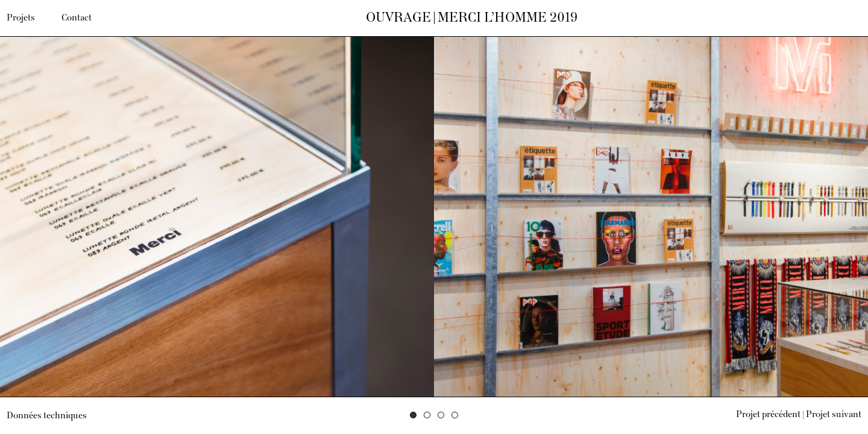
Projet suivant (834, 414)
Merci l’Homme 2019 (508, 17)
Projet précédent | (770, 414)
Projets (21, 18)
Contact (77, 18)
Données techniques (47, 416)
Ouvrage (398, 17)
